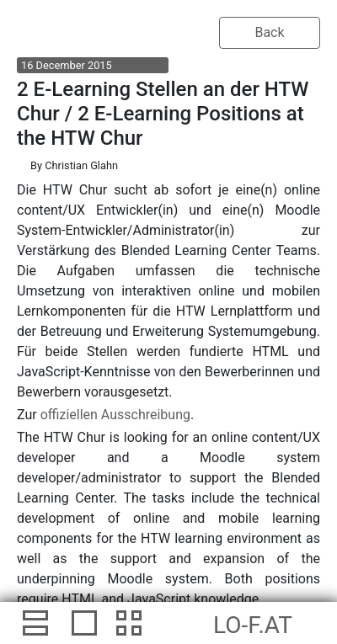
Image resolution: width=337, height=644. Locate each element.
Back (269, 32)
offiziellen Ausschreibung (115, 415)
